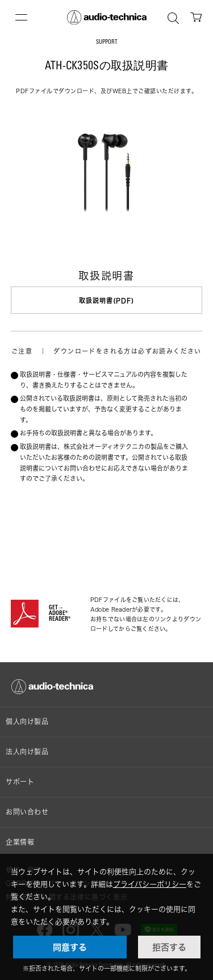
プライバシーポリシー (150, 884)
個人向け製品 (27, 722)
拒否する (169, 947)
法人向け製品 (27, 752)
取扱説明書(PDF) (107, 300)
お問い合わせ (27, 812)
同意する (70, 947)
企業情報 (20, 842)
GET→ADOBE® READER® (60, 614)
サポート (20, 782)
